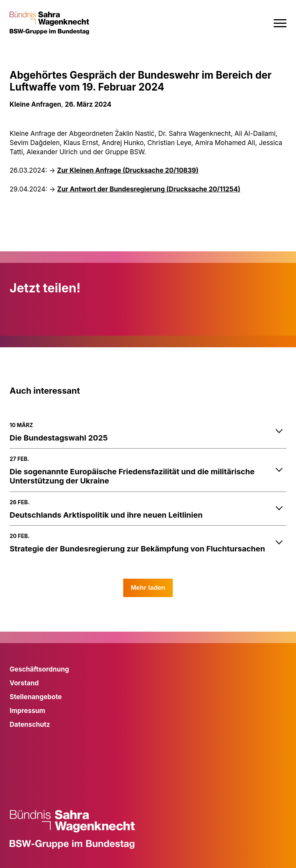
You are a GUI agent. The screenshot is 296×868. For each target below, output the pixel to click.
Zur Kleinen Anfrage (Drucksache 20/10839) (127, 170)
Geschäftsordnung (39, 669)
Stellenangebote (36, 697)
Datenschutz (30, 724)
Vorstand (24, 683)
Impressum (27, 711)
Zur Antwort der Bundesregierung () (149, 189)
